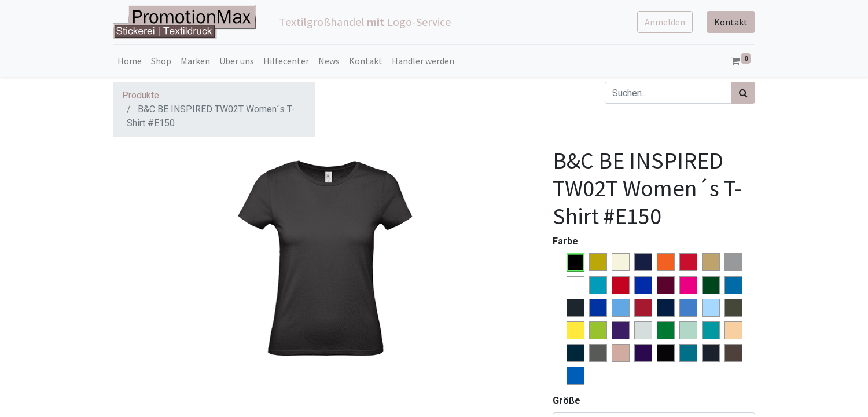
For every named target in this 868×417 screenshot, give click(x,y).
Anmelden (665, 22)
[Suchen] (743, 93)
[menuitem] (130, 61)
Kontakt (731, 22)
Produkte (141, 95)
